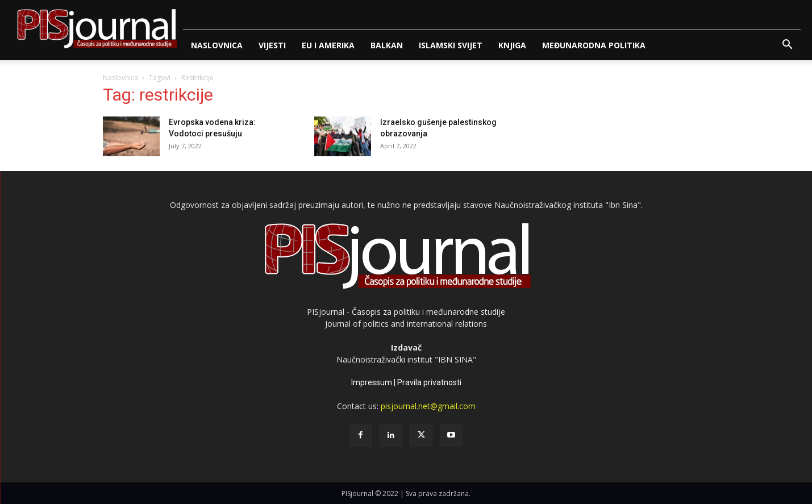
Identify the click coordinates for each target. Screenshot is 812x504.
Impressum (372, 382)
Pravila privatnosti (429, 382)
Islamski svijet (451, 45)
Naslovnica (217, 45)
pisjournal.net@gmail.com (428, 406)
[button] (787, 46)
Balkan (387, 45)
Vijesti (272, 45)
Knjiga (512, 45)
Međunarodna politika (594, 45)
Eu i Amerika (328, 45)
